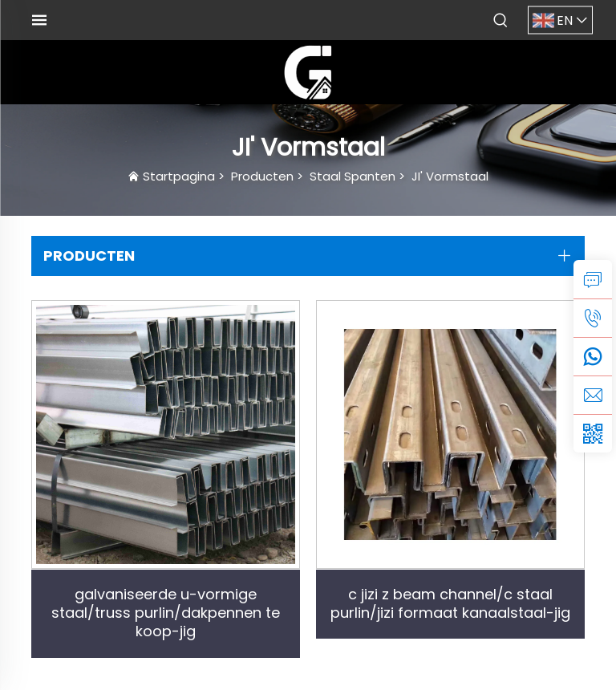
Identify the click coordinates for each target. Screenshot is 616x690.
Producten (262, 176)
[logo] (308, 71)
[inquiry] (593, 279)
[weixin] (593, 433)
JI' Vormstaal (450, 176)
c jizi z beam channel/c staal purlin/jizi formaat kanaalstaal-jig (450, 603)
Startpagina (179, 176)
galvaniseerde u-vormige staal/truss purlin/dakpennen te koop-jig (166, 613)
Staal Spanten (353, 176)
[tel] (593, 318)
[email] (593, 395)
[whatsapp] (593, 356)
